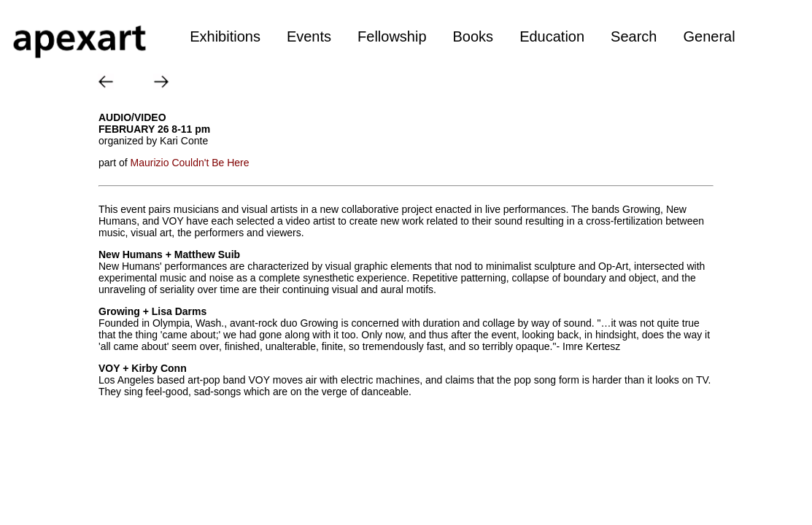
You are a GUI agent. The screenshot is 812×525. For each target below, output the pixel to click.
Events (309, 36)
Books (473, 36)
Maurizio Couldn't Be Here (190, 163)
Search (634, 36)
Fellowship (392, 36)
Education (552, 36)
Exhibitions (225, 36)
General (709, 36)
